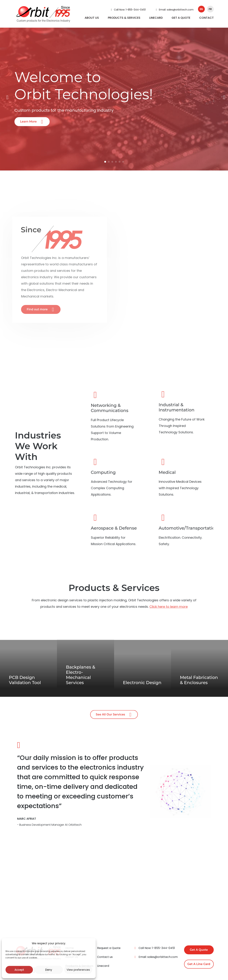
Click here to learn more (169, 614)
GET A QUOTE (181, 18)
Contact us (105, 957)
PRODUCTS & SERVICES (124, 18)
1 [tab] (105, 162)
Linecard (103, 966)
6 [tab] (123, 162)
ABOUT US (92, 18)
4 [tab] (116, 162)
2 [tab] (109, 162)
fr (210, 9)
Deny (49, 970)
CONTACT (206, 18)
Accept (19, 970)
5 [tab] (119, 162)
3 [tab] (112, 162)
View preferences (78, 970)
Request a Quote (109, 948)
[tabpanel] (114, 97)
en (201, 9)
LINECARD (156, 18)
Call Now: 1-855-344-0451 (128, 10)
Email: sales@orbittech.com (174, 10)
